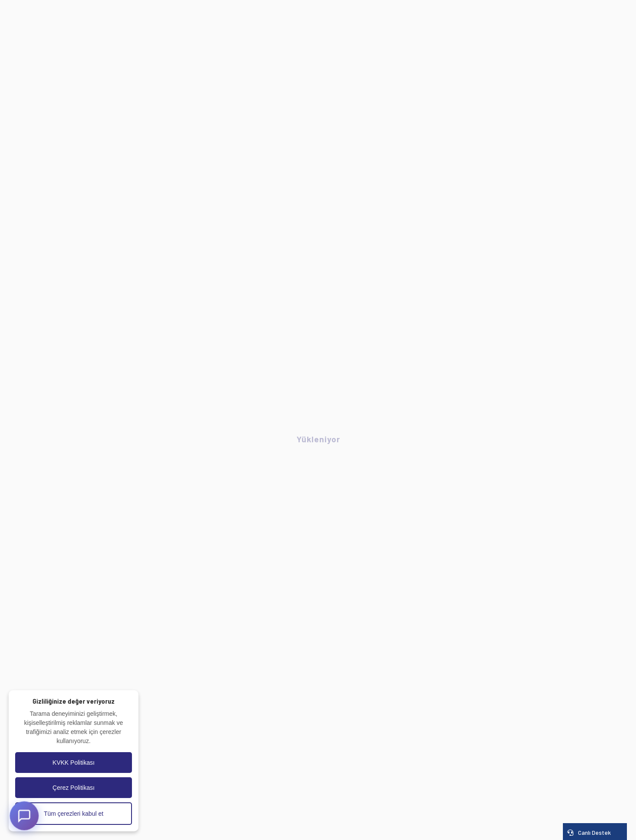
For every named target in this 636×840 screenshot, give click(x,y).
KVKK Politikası (73, 763)
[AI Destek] (24, 816)
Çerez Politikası (73, 788)
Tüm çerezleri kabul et (74, 814)
